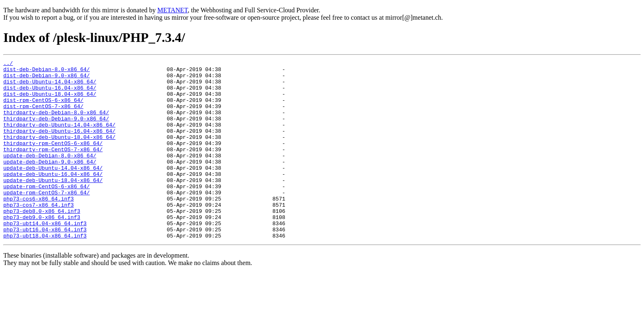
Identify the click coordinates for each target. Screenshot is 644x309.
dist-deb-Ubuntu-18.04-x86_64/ (50, 101)
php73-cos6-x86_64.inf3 (39, 227)
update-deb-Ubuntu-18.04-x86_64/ (53, 205)
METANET (172, 10)
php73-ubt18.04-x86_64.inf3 (45, 271)
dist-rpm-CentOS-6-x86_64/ (43, 108)
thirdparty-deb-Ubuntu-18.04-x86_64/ (59, 153)
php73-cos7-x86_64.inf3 (39, 234)
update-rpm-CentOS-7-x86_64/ (47, 219)
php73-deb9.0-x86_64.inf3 (42, 249)
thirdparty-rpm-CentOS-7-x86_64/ (53, 168)
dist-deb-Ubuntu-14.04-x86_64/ (50, 86)
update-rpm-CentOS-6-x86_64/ (47, 212)
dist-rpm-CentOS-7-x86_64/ (43, 116)
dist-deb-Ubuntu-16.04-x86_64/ (50, 94)
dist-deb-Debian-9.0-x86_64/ (47, 79)
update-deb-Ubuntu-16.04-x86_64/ (53, 197)
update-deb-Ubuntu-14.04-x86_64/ (53, 190)
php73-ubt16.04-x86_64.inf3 (45, 264)
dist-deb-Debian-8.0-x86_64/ (47, 71)
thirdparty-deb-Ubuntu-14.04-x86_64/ (59, 138)
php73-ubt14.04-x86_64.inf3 (45, 256)
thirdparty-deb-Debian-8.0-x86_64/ (56, 123)
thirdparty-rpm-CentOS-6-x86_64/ (53, 160)
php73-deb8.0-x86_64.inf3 (42, 242)
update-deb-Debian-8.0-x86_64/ (50, 175)
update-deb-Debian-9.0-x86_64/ (50, 182)
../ (8, 64)
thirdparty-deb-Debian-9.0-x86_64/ (56, 131)
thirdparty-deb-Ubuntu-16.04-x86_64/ (59, 145)
